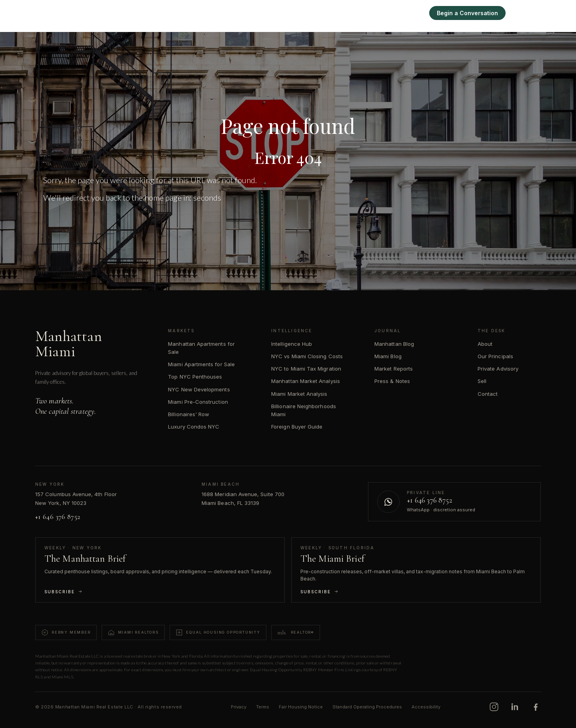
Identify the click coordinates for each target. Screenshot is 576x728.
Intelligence (380, 13)
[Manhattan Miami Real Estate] (83, 13)
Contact (488, 394)
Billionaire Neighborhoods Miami (304, 410)
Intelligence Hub (292, 344)
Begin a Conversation (467, 13)
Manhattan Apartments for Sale (201, 348)
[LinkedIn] (515, 707)
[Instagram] (494, 707)
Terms (263, 707)
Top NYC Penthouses (195, 377)
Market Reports (394, 369)
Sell (413, 13)
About (485, 344)
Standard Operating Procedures (367, 707)
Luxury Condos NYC (194, 427)
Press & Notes (392, 381)
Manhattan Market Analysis (306, 381)
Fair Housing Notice (301, 707)
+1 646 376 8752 (58, 517)
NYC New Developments (199, 389)
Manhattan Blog (394, 344)
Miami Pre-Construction (198, 402)
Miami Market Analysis (299, 394)
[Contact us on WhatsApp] (454, 502)
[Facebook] (536, 707)
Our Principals (495, 356)
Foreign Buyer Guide (297, 427)
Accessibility (426, 707)
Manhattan (309, 13)
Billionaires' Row (189, 414)
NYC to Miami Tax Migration (306, 369)
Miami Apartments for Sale (201, 364)
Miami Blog (388, 356)
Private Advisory (498, 369)
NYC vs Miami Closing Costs (307, 356)
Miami (344, 13)
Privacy (239, 707)
